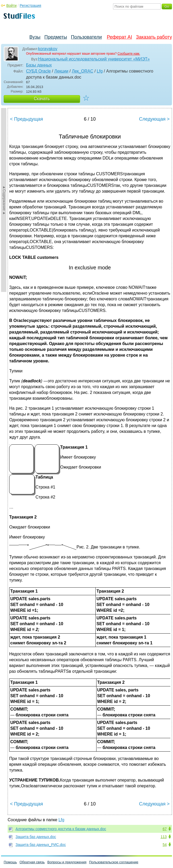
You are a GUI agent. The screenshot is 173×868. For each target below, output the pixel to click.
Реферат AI (119, 37)
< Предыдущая (27, 119)
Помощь (10, 862)
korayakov (48, 49)
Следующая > (154, 119)
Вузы (35, 37)
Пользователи (86, 37)
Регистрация (30, 6)
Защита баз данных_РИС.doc (41, 845)
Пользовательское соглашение (114, 862)
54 (165, 845)
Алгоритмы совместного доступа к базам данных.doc (61, 829)
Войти (11, 6)
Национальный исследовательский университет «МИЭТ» (94, 59)
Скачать (42, 99)
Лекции (61, 71)
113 (164, 837)
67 (165, 829)
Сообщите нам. (129, 54)
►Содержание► (4, 200)
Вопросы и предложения (67, 862)
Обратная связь (32, 862)
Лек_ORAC (83, 71)
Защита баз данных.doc (36, 837)
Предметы (56, 37)
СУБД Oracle (38, 71)
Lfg (100, 71)
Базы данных (39, 65)
